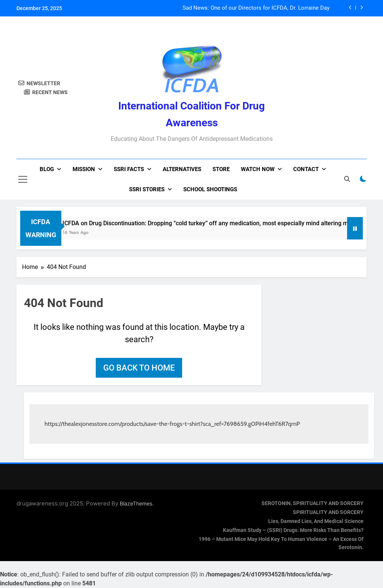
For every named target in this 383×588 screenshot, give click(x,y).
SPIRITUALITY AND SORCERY (328, 512)
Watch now (258, 169)
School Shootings (210, 189)
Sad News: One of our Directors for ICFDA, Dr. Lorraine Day (256, 8)
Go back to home (139, 368)
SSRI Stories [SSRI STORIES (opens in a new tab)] (147, 189)
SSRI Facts (129, 169)
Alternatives (182, 169)
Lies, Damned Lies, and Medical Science (316, 521)
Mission (84, 169)
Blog (47, 169)
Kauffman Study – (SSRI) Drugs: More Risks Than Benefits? (293, 530)
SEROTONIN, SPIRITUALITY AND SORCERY (312, 503)
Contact (306, 169)
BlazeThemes (136, 503)
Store (221, 169)
